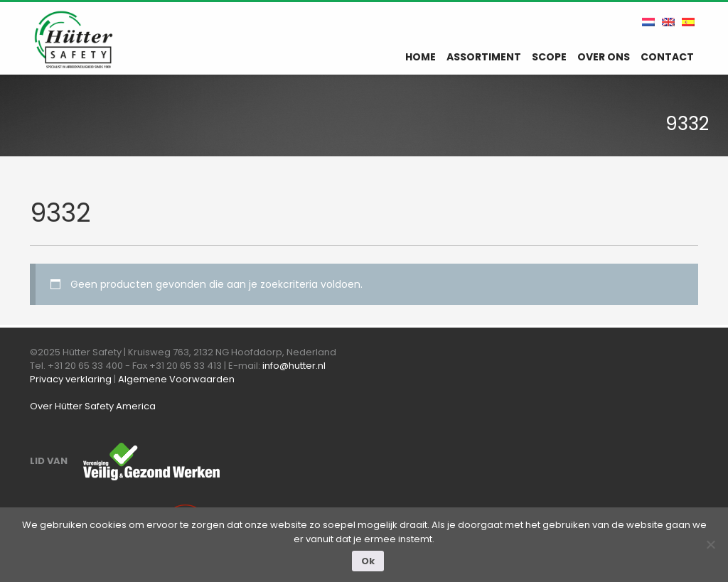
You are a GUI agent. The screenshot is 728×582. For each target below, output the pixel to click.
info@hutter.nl (294, 366)
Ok (368, 561)
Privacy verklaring (71, 379)
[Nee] (710, 544)
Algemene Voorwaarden (176, 379)
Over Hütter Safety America (93, 406)
